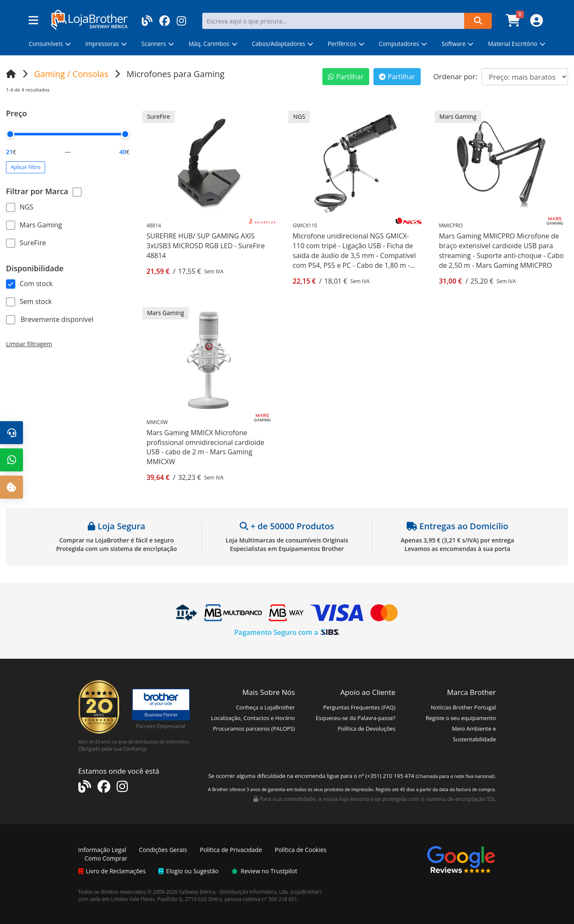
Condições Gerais (163, 850)
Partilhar (346, 77)
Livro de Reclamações (112, 871)
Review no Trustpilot (264, 871)
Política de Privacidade (231, 850)
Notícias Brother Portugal (463, 707)
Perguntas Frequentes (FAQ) (359, 707)
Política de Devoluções (366, 729)
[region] (68, 224)
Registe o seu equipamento (461, 718)
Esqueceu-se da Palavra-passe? (356, 718)
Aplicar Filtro (26, 167)
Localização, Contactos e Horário (253, 718)
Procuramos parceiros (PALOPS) (254, 729)
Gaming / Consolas (71, 74)
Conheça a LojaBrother (265, 707)
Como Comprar (106, 858)
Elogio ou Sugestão (188, 871)
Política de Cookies (301, 850)
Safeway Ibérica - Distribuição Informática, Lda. (234, 892)
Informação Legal (102, 850)
